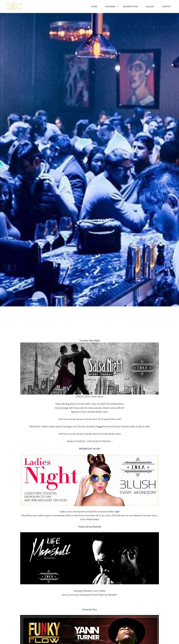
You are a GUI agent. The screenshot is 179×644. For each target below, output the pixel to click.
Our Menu (110, 6)
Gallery (150, 6)
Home (94, 6)
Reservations (131, 6)
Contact (167, 6)
